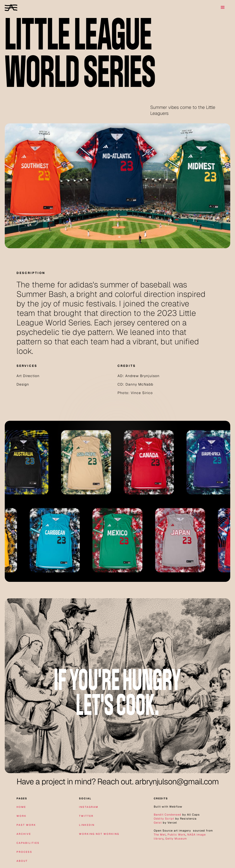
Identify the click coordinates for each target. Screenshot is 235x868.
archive (24, 834)
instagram (89, 807)
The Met (160, 835)
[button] (223, 7)
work (21, 816)
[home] (11, 7)
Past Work (26, 825)
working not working (99, 834)
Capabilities (28, 843)
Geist (158, 823)
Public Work (176, 835)
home (21, 807)
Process (24, 852)
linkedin (87, 825)
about (22, 861)
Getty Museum (176, 839)
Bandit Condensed (167, 815)
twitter (86, 816)
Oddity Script (164, 819)
